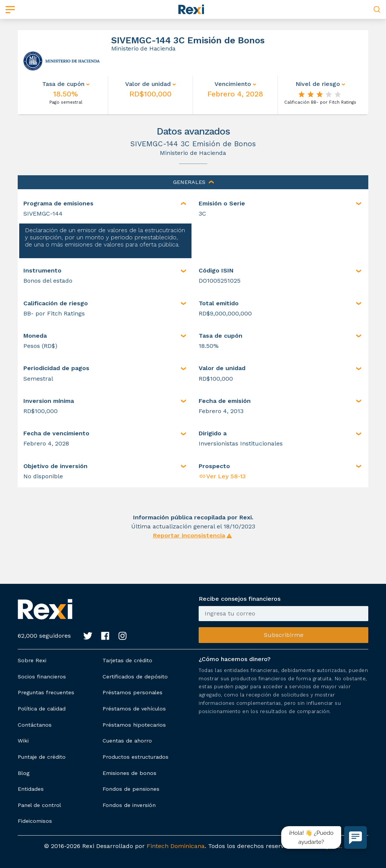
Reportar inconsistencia (189, 535)
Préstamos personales (132, 692)
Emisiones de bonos (129, 773)
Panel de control (39, 805)
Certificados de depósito (135, 677)
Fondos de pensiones (131, 789)
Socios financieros (42, 677)
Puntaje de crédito (42, 757)
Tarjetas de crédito (127, 660)
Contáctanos (35, 725)
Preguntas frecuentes (46, 692)
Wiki (23, 741)
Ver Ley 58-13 (222, 476)
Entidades (31, 789)
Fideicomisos (35, 821)
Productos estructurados (136, 757)
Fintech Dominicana (176, 846)
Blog (24, 773)
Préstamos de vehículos (134, 709)
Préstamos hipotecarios (134, 725)
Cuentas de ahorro (127, 741)
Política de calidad (42, 709)
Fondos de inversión (129, 805)
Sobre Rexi (32, 660)
